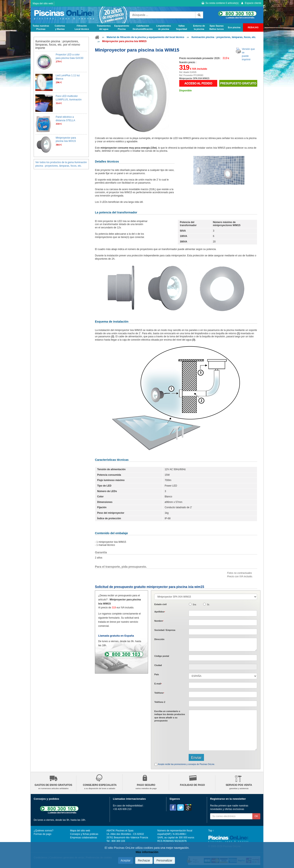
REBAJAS (253, 27)
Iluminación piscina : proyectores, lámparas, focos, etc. (224, 37)
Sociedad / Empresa (165, 630)
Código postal (162, 656)
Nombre (159, 621)
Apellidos (160, 612)
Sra (194, 604)
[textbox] (223, 658)
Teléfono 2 (160, 702)
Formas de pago (42, 834)
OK (256, 816)
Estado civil (160, 604)
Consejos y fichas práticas (84, 834)
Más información (147, 852)
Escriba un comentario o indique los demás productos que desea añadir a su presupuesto (170, 716)
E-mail (158, 684)
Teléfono (159, 693)
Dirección (159, 639)
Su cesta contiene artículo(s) (220, 3)
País (157, 674)
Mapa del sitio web (43, 3)
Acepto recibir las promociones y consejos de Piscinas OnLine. (186, 764)
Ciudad (158, 665)
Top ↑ (211, 831)
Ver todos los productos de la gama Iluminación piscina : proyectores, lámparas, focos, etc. (61, 164)
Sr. (208, 604)
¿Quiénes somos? (43, 831)
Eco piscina (234, 27)
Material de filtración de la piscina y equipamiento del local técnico (145, 37)
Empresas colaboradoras (84, 838)
